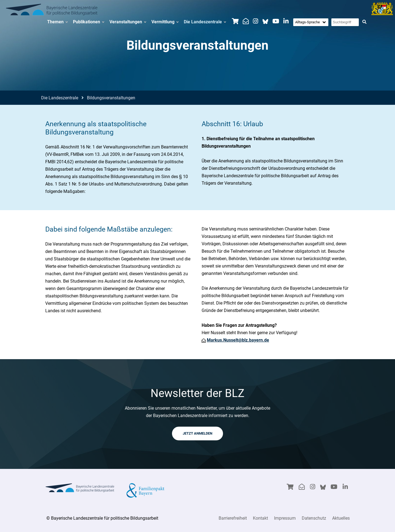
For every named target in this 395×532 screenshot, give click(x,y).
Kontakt (260, 518)
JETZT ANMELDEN (198, 433)
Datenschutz (314, 518)
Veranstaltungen (128, 22)
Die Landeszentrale (205, 22)
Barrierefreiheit (233, 518)
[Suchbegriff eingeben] (345, 22)
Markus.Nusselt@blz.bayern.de (238, 340)
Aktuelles (341, 518)
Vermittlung (165, 22)
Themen (57, 22)
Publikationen (88, 22)
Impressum (285, 518)
